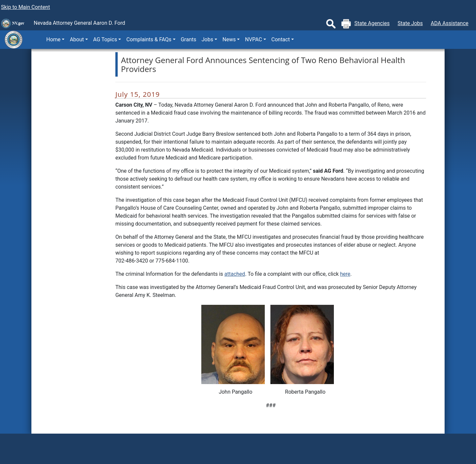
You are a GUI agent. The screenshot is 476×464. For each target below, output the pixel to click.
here (345, 274)
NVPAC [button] (253, 39)
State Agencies (372, 23)
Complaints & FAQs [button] (149, 39)
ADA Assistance (450, 23)
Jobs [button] (207, 39)
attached (235, 274)
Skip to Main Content (25, 7)
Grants (189, 39)
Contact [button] (281, 39)
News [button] (229, 39)
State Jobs (410, 23)
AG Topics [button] (105, 39)
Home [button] (53, 39)
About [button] (77, 39)
